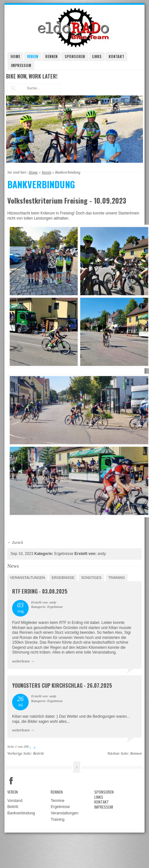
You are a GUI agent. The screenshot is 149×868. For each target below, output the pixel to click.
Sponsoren (75, 56)
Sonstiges (91, 578)
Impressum (21, 65)
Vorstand (15, 801)
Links (97, 56)
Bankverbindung (21, 813)
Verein (33, 56)
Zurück (18, 542)
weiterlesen (21, 661)
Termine (57, 801)
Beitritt (38, 753)
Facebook (11, 781)
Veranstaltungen (27, 578)
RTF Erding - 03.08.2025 (40, 591)
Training (117, 578)
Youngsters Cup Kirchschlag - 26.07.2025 (62, 685)
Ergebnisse (63, 578)
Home (15, 56)
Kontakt (116, 56)
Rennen (51, 56)
